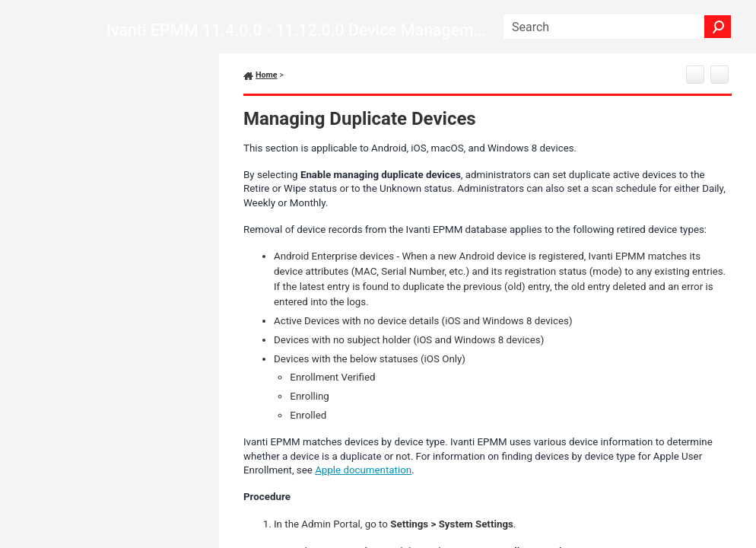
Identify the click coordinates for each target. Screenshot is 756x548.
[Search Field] (618, 27)
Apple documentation (363, 470)
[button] (718, 27)
